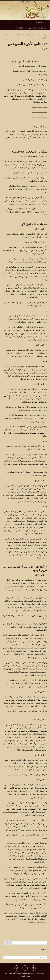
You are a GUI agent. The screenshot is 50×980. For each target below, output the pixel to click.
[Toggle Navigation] (5, 9)
